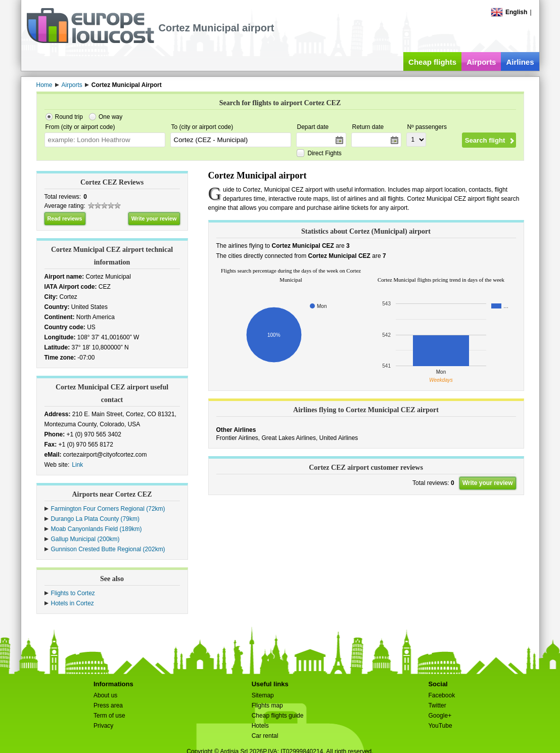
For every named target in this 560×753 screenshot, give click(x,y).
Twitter (437, 705)
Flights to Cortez (73, 593)
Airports (481, 62)
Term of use (109, 716)
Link (77, 465)
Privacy (103, 726)
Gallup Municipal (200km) (85, 539)
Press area (108, 705)
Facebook (441, 695)
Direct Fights (325, 153)
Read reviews (65, 218)
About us (105, 695)
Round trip (69, 117)
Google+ (440, 716)
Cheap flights (432, 62)
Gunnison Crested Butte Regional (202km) (108, 549)
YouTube (440, 726)
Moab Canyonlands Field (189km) (97, 529)
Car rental (265, 736)
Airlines (520, 62)
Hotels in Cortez (73, 603)
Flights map (267, 705)
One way (110, 117)
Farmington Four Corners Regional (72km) (108, 509)
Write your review (154, 218)
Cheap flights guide (278, 716)
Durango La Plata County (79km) (95, 519)
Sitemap (263, 695)
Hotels (260, 726)
